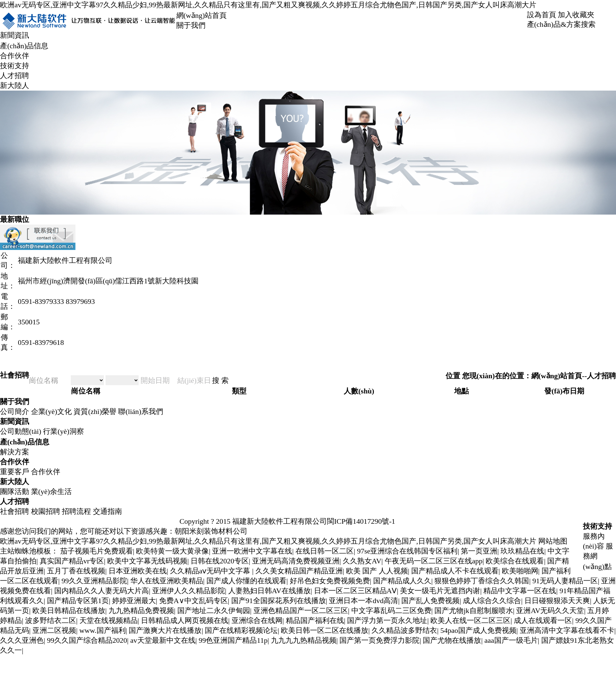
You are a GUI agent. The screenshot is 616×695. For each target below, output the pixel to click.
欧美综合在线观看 (515, 561)
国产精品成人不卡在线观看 (455, 571)
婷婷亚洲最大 (134, 601)
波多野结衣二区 (51, 620)
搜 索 (220, 380)
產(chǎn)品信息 (24, 46)
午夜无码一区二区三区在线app (434, 561)
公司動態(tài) (21, 431)
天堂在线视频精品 (109, 620)
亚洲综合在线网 (257, 620)
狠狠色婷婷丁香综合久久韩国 (482, 581)
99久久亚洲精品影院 (94, 581)
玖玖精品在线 (522, 551)
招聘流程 (76, 511)
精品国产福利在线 (315, 620)
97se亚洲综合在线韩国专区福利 (407, 551)
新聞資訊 (15, 35)
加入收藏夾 (576, 15)
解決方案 (15, 452)
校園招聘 (46, 511)
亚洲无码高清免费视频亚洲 (296, 561)
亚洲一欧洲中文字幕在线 (252, 551)
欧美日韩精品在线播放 (69, 611)
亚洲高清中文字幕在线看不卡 (567, 630)
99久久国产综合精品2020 (87, 640)
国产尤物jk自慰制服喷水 (474, 611)
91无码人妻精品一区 (565, 581)
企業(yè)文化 (51, 411)
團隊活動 (15, 491)
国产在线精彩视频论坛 (241, 630)
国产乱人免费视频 (430, 601)
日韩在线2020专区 (220, 561)
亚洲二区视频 (54, 630)
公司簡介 (15, 411)
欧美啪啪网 (520, 571)
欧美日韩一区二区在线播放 (325, 630)
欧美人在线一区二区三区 (470, 620)
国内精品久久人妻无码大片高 (102, 591)
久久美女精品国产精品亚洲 (299, 571)
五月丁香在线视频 (76, 571)
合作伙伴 (15, 56)
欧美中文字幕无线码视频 (147, 561)
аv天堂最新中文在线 (163, 640)
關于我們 (191, 25)
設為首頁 (542, 15)
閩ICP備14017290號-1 (361, 521)
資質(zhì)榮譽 (95, 411)
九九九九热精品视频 (304, 640)
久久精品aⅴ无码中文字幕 (211, 571)
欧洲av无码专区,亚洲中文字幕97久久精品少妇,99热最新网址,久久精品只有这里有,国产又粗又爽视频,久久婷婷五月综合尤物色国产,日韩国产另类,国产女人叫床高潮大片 (268, 5)
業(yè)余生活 (51, 491)
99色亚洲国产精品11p (233, 640)
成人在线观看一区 (543, 620)
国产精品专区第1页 (78, 601)
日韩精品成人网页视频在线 (185, 620)
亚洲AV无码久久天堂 (550, 611)
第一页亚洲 (479, 551)
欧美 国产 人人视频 (377, 571)
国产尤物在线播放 (452, 640)
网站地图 (553, 541)
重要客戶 (15, 472)
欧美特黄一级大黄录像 (172, 551)
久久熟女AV (362, 561)
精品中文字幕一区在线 (520, 591)
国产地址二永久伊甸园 (214, 611)
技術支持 (15, 66)
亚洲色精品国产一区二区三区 (301, 611)
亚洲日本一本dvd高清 (363, 601)
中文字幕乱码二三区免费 (391, 611)
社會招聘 (15, 511)
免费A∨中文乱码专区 (194, 601)
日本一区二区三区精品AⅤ (355, 591)
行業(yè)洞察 (63, 431)
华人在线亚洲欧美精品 (167, 581)
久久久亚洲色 (22, 640)
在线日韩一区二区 (325, 551)
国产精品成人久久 (402, 581)
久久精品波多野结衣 (404, 630)
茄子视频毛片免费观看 (97, 551)
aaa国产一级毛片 (511, 640)
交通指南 (108, 511)
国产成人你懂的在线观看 (246, 581)
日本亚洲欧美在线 (138, 571)
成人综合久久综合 (492, 601)
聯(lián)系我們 (141, 411)
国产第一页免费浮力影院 (379, 640)
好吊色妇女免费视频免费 (330, 581)
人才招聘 (15, 76)
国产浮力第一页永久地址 (387, 620)
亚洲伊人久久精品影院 (189, 591)
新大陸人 (15, 85)
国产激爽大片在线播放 (165, 630)
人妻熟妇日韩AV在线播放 (269, 591)
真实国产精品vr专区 (72, 561)
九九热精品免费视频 (141, 611)
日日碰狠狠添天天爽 (557, 601)
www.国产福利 (103, 630)
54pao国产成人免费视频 (478, 630)
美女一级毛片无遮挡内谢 (440, 591)
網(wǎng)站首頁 (202, 15)
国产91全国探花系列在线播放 (279, 601)
